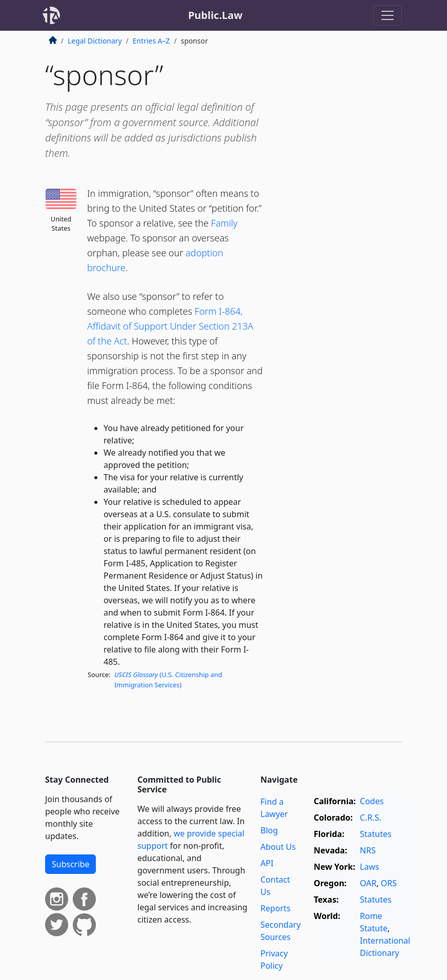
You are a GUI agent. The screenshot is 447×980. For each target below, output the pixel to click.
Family (225, 223)
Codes (372, 801)
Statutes (376, 834)
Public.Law (215, 15)
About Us (278, 847)
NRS (368, 850)
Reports (276, 908)
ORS (389, 883)
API (267, 863)
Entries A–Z (151, 41)
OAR (368, 883)
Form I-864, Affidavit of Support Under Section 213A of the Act (170, 326)
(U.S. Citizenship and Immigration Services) (168, 679)
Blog (269, 830)
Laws (370, 867)
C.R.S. (371, 818)
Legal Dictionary (95, 41)
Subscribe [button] (70, 864)
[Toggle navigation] (388, 15)
